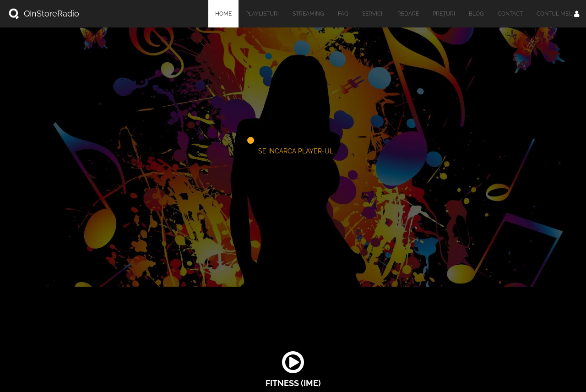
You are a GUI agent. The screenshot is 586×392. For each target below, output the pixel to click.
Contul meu (558, 14)
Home (223, 14)
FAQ (343, 14)
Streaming (308, 14)
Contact (510, 14)
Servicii (373, 14)
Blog (476, 14)
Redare (408, 14)
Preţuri (444, 14)
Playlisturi (262, 14)
